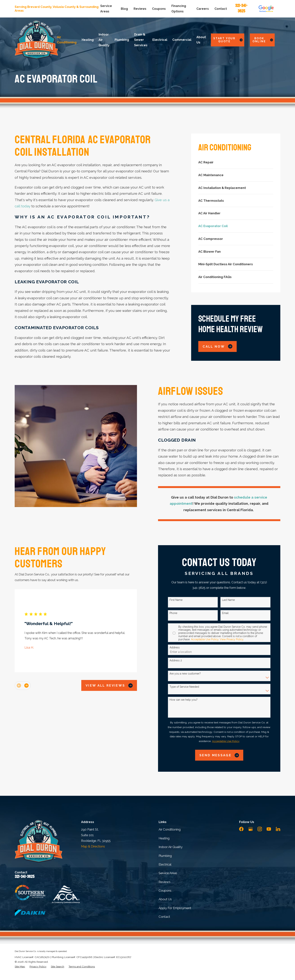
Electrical (165, 864)
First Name (182, 600)
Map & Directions (93, 846)
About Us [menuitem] (201, 40)
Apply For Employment (175, 908)
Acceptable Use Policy (211, 639)
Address (181, 647)
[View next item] (33, 686)
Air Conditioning (170, 829)
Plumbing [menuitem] (122, 40)
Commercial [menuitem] (182, 40)
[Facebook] (241, 829)
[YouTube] (269, 829)
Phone (180, 613)
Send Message (225, 755)
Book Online (263, 40)
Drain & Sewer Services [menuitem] (141, 40)
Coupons (159, 9)
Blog (124, 9)
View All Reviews (115, 686)
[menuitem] (236, 162)
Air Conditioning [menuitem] (67, 40)
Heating (164, 838)
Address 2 (182, 660)
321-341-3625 (241, 8)
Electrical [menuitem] (160, 40)
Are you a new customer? (191, 674)
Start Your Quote (228, 40)
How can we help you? (190, 700)
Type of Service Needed (190, 687)
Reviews (140, 9)
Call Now (217, 346)
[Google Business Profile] (251, 829)
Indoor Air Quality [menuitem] (104, 40)
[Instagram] (260, 829)
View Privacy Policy (238, 639)
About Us (165, 899)
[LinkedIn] (278, 829)
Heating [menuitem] (88, 40)
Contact (221, 9)
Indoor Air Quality (171, 847)
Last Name (235, 600)
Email (232, 613)
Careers (203, 9)
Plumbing (165, 856)
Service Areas (168, 873)
